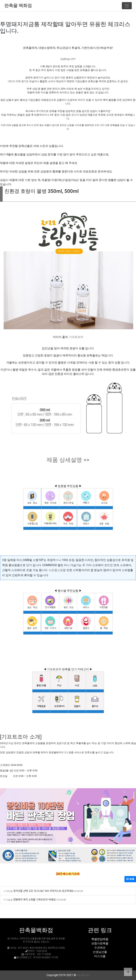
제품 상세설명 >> (68, 460)
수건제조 (100, 948)
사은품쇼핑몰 (57, 570)
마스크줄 (100, 956)
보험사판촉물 (100, 943)
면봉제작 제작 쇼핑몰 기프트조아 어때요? (35, 899)
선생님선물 (100, 952)
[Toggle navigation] (127, 6)
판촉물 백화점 (18, 6)
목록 (130, 879)
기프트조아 (76, 337)
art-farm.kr (83, 975)
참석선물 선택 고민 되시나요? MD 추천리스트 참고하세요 (43, 891)
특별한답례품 (100, 939)
